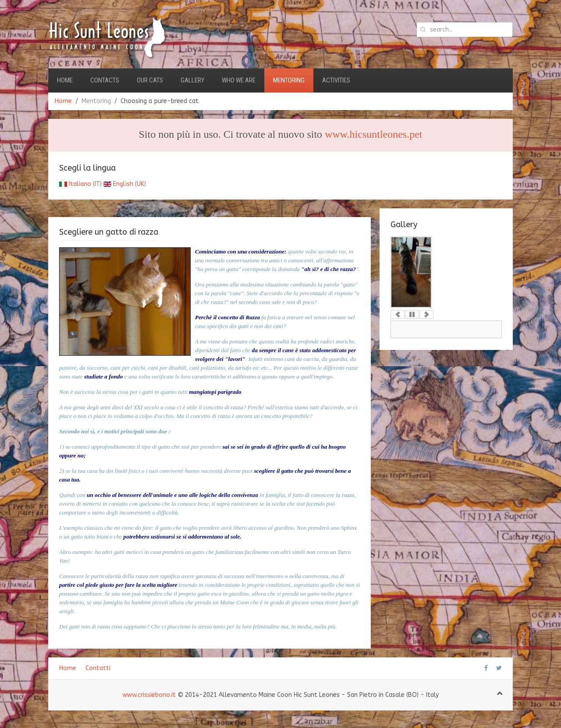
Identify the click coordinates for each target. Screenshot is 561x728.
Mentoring (289, 80)
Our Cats (150, 80)
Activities (336, 80)
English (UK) (125, 184)
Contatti (98, 668)
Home (65, 80)
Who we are (239, 80)
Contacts (105, 80)
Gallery (192, 80)
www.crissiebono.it (149, 695)
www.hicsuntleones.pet (373, 134)
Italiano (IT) (80, 184)
